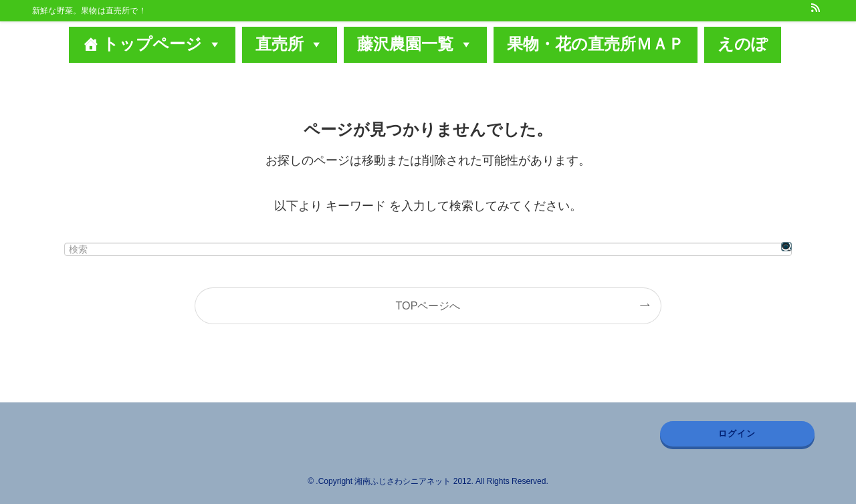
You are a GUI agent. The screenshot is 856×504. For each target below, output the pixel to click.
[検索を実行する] (786, 247)
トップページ (162, 44)
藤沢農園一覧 (415, 44)
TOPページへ (428, 305)
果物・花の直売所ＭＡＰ (596, 44)
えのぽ (743, 44)
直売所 (290, 44)
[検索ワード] (428, 249)
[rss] (815, 7)
